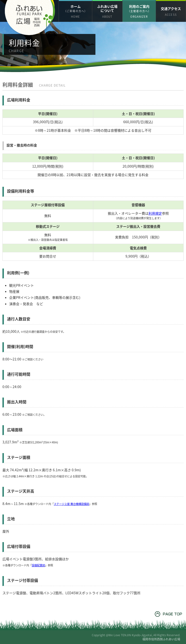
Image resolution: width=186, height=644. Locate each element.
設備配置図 (38, 565)
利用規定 (155, 213)
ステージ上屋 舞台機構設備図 (71, 504)
